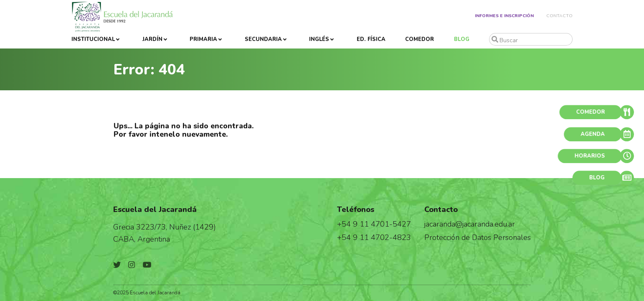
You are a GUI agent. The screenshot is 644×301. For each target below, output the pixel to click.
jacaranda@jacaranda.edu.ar (470, 224)
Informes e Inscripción (504, 16)
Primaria (203, 39)
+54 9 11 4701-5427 (374, 224)
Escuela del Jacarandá (155, 209)
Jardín (152, 39)
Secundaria (263, 39)
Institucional (93, 39)
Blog (462, 39)
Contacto (559, 16)
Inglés (319, 39)
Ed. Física (371, 39)
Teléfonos (356, 209)
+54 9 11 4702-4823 (374, 237)
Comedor (420, 39)
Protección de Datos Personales (478, 237)
